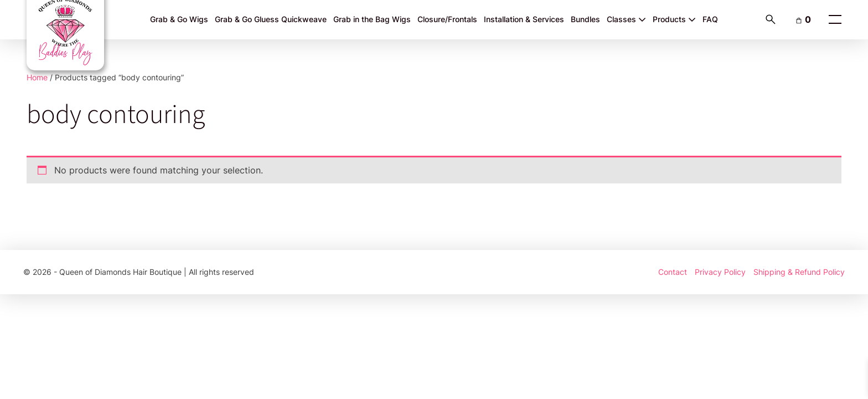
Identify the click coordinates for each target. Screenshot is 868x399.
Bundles (585, 19)
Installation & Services (524, 19)
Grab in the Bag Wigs (372, 19)
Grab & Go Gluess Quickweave (271, 19)
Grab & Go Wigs (179, 19)
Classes (626, 19)
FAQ (710, 19)
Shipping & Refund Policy (799, 272)
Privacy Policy (720, 272)
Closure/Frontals (447, 19)
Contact (673, 272)
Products (674, 19)
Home (37, 77)
